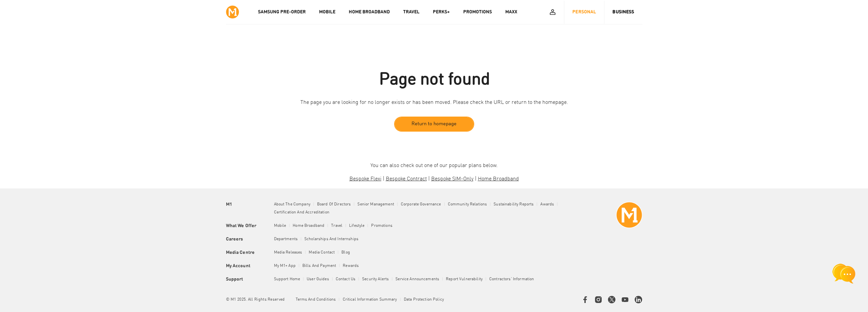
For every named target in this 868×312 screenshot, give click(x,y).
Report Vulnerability (464, 279)
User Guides (318, 279)
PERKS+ (441, 12)
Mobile (280, 226)
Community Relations (468, 204)
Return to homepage (434, 124)
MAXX (511, 12)
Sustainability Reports (514, 204)
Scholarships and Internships (331, 239)
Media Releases (288, 253)
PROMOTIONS (478, 12)
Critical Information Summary (370, 300)
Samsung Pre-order (282, 12)
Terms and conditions (316, 300)
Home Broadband (309, 226)
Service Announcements (417, 279)
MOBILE (327, 12)
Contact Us (346, 279)
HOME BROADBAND (369, 12)
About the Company (292, 204)
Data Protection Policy (424, 300)
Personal (584, 12)
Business (623, 12)
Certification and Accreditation (302, 212)
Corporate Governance (421, 204)
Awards (547, 204)
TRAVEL (411, 12)
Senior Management (376, 204)
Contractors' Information (512, 279)
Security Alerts (375, 279)
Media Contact (322, 253)
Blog (346, 253)
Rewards (351, 266)
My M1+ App (285, 266)
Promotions (382, 226)
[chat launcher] (844, 274)
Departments (286, 239)
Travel (337, 226)
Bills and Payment (319, 266)
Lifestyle (357, 226)
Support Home (287, 279)
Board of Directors (334, 204)
